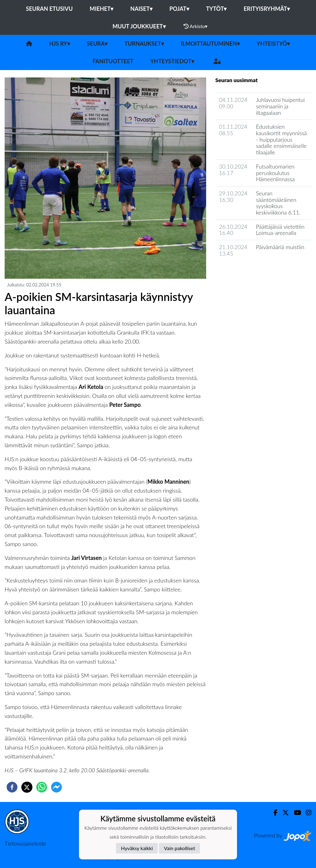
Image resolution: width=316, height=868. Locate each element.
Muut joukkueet (139, 26)
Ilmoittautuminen (210, 44)
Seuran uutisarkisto (243, 271)
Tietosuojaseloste (25, 843)
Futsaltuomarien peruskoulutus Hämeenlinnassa (275, 173)
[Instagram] (306, 813)
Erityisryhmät (266, 9)
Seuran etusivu (49, 9)
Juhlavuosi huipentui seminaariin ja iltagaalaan (280, 106)
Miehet (102, 9)
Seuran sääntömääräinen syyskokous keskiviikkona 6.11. (278, 203)
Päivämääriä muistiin (280, 247)
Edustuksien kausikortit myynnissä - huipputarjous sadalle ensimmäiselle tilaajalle (281, 139)
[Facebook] (273, 813)
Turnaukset (144, 44)
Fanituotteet (113, 61)
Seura (97, 44)
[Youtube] (295, 813)
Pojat (179, 9)
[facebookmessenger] (56, 787)
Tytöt (216, 9)
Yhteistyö (273, 44)
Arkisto (196, 26)
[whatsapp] (42, 787)
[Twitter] (283, 813)
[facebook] (12, 787)
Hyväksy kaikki (137, 848)
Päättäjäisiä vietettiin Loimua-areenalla (280, 230)
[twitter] (27, 787)
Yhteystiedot (172, 61)
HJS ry (59, 44)
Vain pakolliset (179, 848)
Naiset (141, 9)
